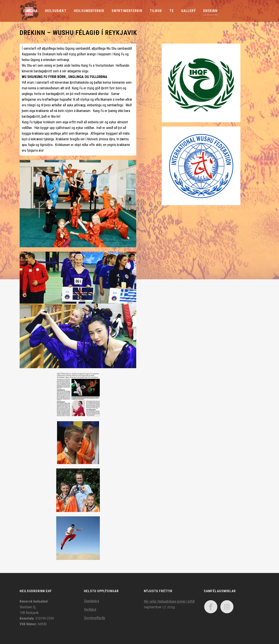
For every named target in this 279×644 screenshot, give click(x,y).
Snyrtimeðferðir (95, 618)
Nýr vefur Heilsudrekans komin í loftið (169, 601)
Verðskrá (90, 609)
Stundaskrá (91, 601)
